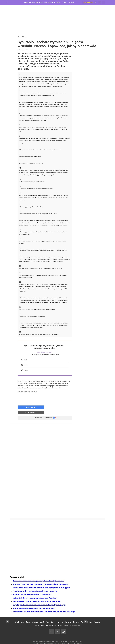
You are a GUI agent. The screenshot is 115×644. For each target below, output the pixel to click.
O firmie (37, 621)
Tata (25, 360)
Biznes (41, 2)
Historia (68, 617)
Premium (71, 2)
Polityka (35, 2)
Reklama (60, 621)
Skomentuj (60, 407)
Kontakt (43, 621)
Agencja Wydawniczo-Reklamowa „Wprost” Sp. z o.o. (54, 637)
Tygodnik (64, 2)
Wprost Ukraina (86, 617)
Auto (48, 617)
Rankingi (76, 617)
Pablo (26, 370)
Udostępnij (32, 407)
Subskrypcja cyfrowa (51, 621)
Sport (42, 617)
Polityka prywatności (75, 621)
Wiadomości (27, 2)
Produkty (97, 617)
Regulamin (66, 621)
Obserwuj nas (42, 413)
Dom (45, 2)
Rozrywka (57, 2)
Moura (26, 365)
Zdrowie (51, 2)
